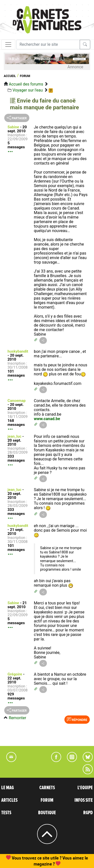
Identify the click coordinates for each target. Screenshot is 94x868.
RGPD (88, 813)
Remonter (17, 718)
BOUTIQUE (47, 813)
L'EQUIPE (85, 788)
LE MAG (8, 788)
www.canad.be (47, 419)
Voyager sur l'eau (28, 90)
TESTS (6, 813)
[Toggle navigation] (8, 45)
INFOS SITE (84, 800)
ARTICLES (9, 800)
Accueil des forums (26, 84)
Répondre (77, 719)
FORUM (47, 800)
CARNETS (47, 788)
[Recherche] (48, 45)
